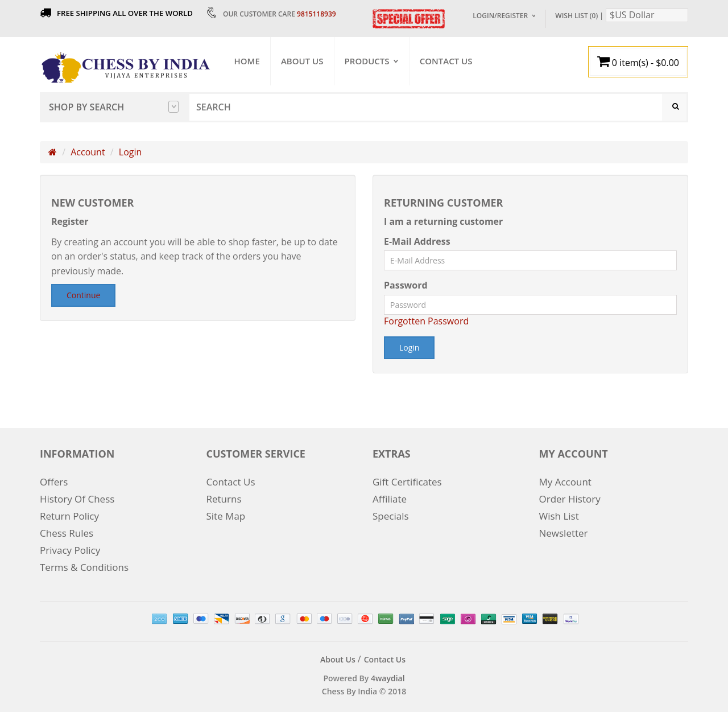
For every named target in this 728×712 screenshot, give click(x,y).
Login (131, 153)
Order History (570, 496)
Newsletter (564, 530)
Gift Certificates (407, 479)
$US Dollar (632, 15)
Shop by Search (114, 107)
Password (406, 286)
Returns (224, 496)
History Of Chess (77, 496)
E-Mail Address (417, 242)
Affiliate (390, 496)
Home (248, 61)
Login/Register (500, 16)
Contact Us (447, 61)
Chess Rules (67, 530)
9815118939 (317, 14)
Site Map (226, 513)
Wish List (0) (576, 16)
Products (368, 61)
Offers (54, 479)
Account (88, 153)
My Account (565, 479)
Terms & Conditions (84, 564)
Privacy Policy (70, 547)
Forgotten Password (426, 322)
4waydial (388, 675)
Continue (83, 296)
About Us (303, 61)
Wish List (559, 513)
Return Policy (69, 513)
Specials (391, 513)
